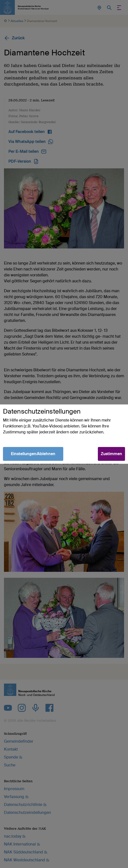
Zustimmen (111, 454)
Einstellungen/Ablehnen (33, 454)
